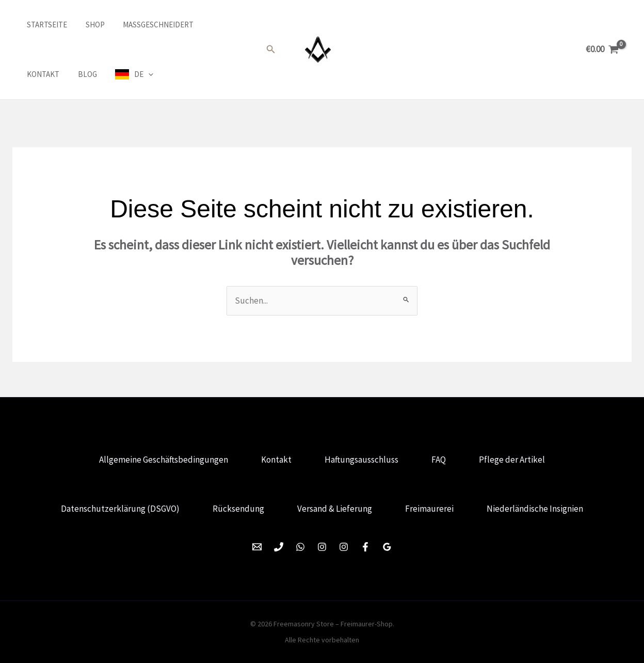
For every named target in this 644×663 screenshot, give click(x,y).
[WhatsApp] (300, 547)
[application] (88, 74)
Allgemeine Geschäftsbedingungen (164, 460)
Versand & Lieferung (335, 509)
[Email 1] (257, 547)
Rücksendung (238, 509)
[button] (271, 50)
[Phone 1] (279, 547)
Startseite (41, 25)
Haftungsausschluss (361, 460)
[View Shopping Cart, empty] (602, 49)
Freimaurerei (429, 509)
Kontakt (213, 25)
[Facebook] (365, 547)
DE (84, 74)
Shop (86, 25)
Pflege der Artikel (512, 460)
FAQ (439, 460)
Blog (30, 74)
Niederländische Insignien (535, 509)
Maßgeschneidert (146, 25)
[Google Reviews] (387, 547)
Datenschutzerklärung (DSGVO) (120, 509)
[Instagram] (322, 547)
